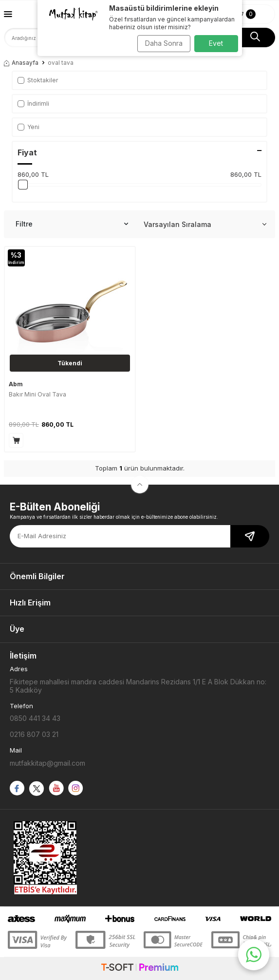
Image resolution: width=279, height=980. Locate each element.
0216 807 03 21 (34, 734)
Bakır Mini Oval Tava (37, 394)
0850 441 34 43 (35, 718)
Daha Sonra (164, 43)
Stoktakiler (38, 80)
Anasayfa (21, 63)
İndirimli (33, 104)
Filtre (72, 224)
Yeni (28, 127)
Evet (216, 43)
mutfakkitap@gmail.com (47, 763)
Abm (16, 384)
